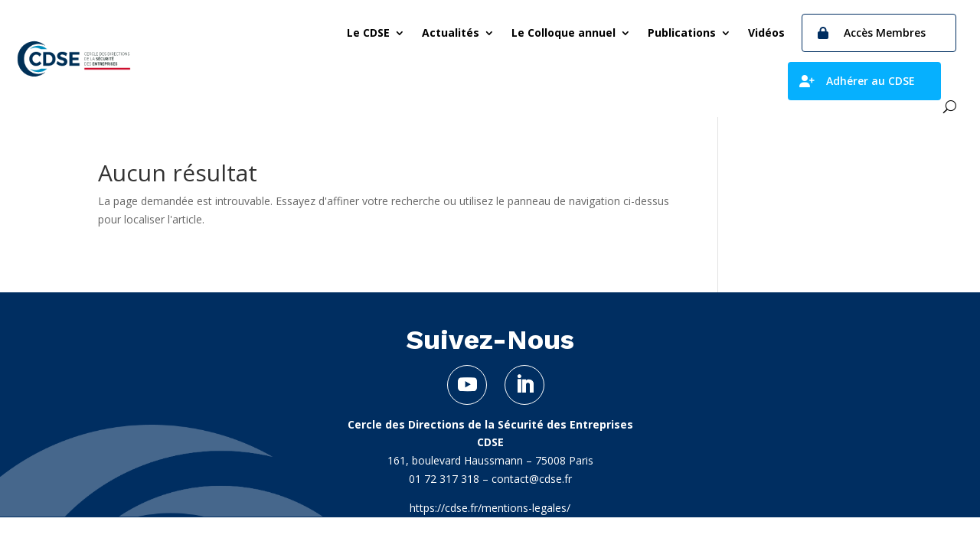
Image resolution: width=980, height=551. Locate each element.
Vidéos (766, 33)
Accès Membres (885, 33)
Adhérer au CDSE (871, 81)
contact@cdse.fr (532, 479)
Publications (682, 33)
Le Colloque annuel (563, 33)
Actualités (451, 33)
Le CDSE (368, 33)
